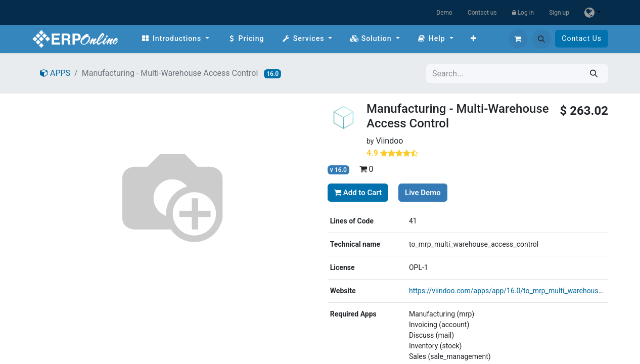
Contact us (482, 13)
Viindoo (389, 141)
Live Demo (423, 193)
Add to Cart (358, 193)
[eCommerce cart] (518, 39)
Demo (444, 13)
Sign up (559, 13)
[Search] (594, 74)
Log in (523, 13)
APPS (55, 73)
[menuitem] (175, 39)
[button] (541, 39)
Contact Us (582, 38)
